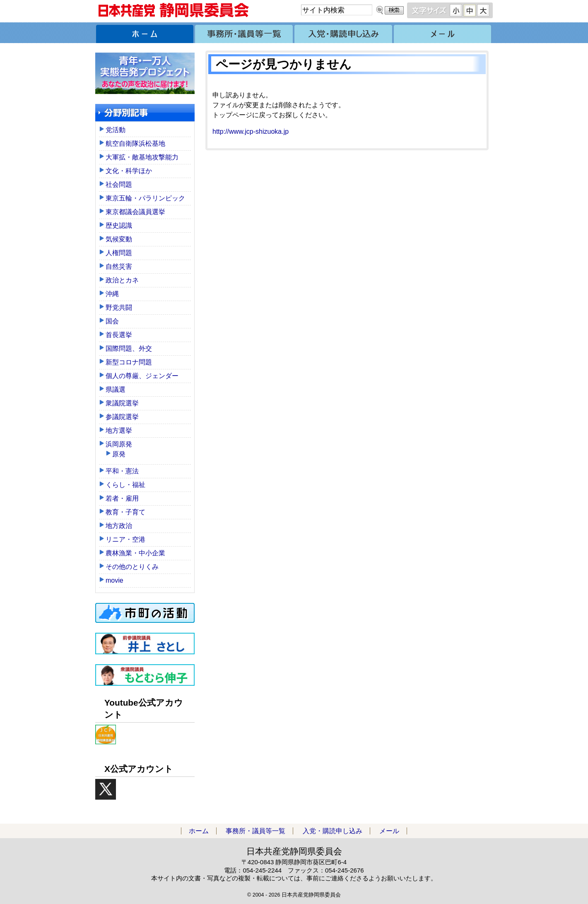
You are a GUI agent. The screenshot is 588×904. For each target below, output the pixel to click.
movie (114, 580)
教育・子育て (125, 512)
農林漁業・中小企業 (135, 553)
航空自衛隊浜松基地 (135, 143)
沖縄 (112, 294)
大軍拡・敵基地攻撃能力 (142, 157)
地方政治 (119, 526)
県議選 (116, 389)
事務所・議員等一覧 (244, 33)
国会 (112, 321)
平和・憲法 (122, 471)
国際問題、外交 (129, 348)
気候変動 (119, 239)
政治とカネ (122, 280)
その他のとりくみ (132, 567)
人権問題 (119, 253)
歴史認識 (119, 225)
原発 (119, 454)
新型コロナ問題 (129, 362)
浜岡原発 (119, 444)
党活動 (116, 130)
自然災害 (119, 266)
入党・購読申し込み (344, 33)
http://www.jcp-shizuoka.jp (251, 131)
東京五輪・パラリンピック (145, 198)
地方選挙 (119, 430)
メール (443, 33)
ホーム (145, 33)
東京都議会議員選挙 (135, 212)
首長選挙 (119, 335)
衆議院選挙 (122, 403)
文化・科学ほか (129, 171)
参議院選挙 (122, 417)
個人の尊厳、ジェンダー (142, 376)
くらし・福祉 (125, 485)
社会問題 (119, 184)
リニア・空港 (125, 539)
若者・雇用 (122, 498)
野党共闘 (119, 307)
